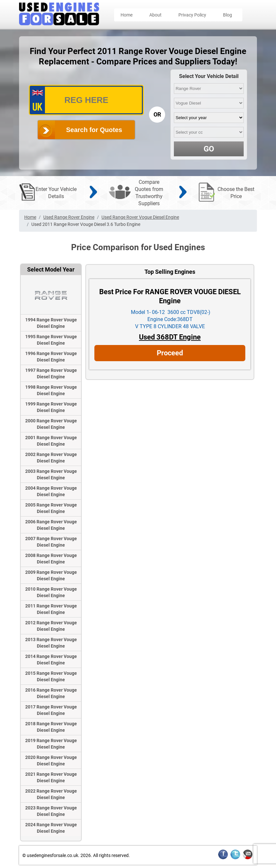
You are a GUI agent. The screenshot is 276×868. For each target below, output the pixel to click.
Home (127, 15)
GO (209, 149)
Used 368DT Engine (170, 337)
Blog (228, 15)
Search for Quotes (94, 130)
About (155, 15)
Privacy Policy (192, 15)
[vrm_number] (86, 100)
